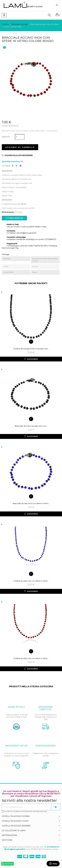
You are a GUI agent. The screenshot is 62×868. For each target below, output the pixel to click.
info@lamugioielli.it (16, 849)
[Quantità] (20, 137)
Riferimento (8, 212)
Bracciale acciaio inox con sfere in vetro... (31, 503)
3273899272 (53, 847)
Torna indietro (14, 218)
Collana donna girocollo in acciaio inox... (31, 349)
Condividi (13, 166)
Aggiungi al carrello (20, 147)
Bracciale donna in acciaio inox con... (31, 426)
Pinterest (20, 166)
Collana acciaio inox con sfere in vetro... (31, 581)
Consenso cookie (50, 849)
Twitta (16, 166)
